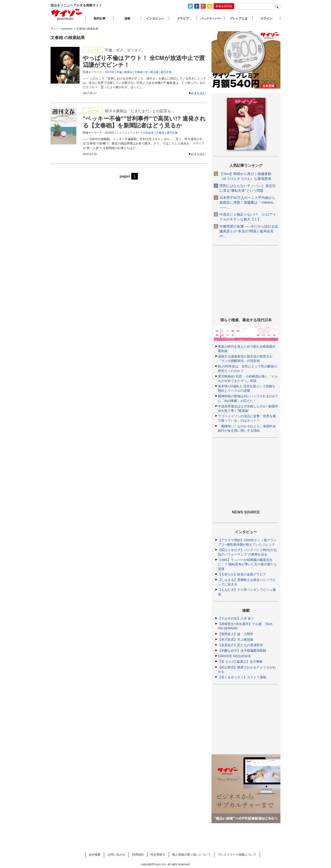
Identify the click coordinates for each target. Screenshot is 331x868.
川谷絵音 (148, 133)
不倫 (119, 72)
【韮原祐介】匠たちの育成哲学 (240, 645)
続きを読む (198, 93)
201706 (109, 72)
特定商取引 (158, 855)
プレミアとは (239, 18)
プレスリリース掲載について (237, 855)
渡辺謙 (154, 72)
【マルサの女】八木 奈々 (236, 618)
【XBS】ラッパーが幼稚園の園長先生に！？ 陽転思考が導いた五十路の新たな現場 (247, 564)
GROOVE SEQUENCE (234, 656)
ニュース (122, 133)
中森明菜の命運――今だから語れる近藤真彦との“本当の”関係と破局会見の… (249, 231)
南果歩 (128, 72)
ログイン (266, 18)
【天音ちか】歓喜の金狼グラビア (242, 574)
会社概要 (95, 855)
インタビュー (155, 18)
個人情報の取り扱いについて (192, 855)
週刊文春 (166, 72)
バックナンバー (211, 18)
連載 (127, 18)
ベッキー (135, 133)
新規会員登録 (224, 6)
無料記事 (100, 18)
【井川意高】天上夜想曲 (236, 640)
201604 (109, 133)
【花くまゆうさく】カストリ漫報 (242, 677)
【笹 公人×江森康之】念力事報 (240, 662)
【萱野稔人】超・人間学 (236, 634)
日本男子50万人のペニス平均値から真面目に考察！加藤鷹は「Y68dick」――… (248, 202)
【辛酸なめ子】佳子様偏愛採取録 (242, 651)
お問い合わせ (116, 855)
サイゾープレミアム (67, 15)
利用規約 (138, 855)
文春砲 (139, 72)
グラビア (183, 18)
